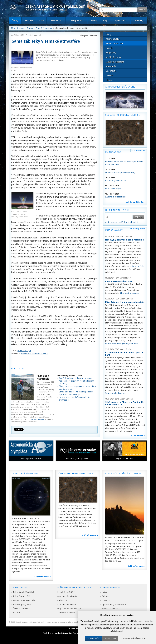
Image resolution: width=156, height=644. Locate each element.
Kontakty (139, 20)
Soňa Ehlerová (126, 278)
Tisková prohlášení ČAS (23, 592)
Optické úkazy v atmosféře (114, 604)
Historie (109, 80)
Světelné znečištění (115, 62)
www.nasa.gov (24, 351)
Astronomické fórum (66, 613)
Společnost (120, 20)
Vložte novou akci (139, 150)
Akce (42, 20)
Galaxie (105, 596)
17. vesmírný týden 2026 (25, 473)
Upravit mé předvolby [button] (134, 638)
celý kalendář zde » (135, 202)
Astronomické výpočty (67, 596)
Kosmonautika (113, 39)
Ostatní (109, 75)
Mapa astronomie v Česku (69, 608)
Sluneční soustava (44, 28)
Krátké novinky (114, 230)
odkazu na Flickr (137, 266)
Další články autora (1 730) (70, 375)
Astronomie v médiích (67, 604)
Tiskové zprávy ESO (22, 604)
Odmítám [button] (111, 638)
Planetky (106, 600)
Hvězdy (109, 48)
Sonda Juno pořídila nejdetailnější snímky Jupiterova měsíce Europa (76, 393)
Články (15, 20)
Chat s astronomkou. (129, 293)
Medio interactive (63, 633)
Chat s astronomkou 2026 (119, 281)
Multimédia (111, 66)
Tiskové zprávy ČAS (22, 596)
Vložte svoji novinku (138, 228)
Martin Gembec (126, 236)
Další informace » (43, 577)
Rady (105, 20)
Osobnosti (111, 71)
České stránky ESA (21, 608)
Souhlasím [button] (94, 638)
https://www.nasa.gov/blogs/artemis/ (122, 343)
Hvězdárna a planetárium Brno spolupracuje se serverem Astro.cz (75, 622)
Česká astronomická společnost (30, 622)
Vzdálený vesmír (113, 57)
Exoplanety (111, 53)
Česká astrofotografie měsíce (122, 115)
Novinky (29, 20)
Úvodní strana (18, 28)
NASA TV (17, 613)
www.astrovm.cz (37, 419)
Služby (94, 20)
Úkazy (109, 34)
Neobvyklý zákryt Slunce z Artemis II (125, 240)
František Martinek (33, 35)
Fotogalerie (77, 20)
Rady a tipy (62, 600)
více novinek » (138, 435)
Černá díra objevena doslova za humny (75, 378)
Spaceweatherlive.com (115, 393)
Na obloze (56, 20)
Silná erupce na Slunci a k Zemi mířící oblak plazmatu (125, 403)
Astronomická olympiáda (24, 600)
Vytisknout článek (90, 35)
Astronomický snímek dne (120, 87)
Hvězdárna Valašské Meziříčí (35, 354)
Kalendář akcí (113, 152)
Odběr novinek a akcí (117, 210)
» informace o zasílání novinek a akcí (122, 222)
